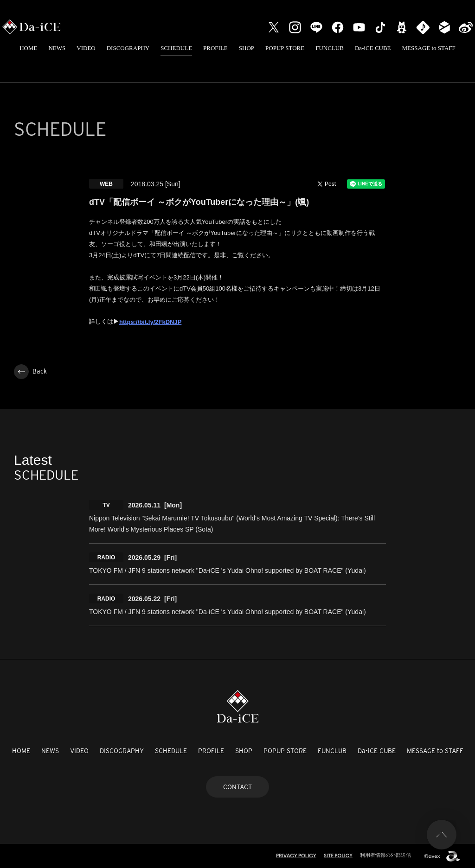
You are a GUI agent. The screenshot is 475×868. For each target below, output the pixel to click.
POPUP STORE (285, 48)
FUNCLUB (330, 48)
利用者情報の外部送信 (385, 855)
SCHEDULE (176, 48)
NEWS (57, 48)
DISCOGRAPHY (128, 48)
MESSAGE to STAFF (429, 48)
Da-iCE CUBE (373, 48)
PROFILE (215, 48)
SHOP (247, 48)
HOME (28, 48)
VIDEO (86, 48)
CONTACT (237, 787)
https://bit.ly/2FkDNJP (150, 322)
